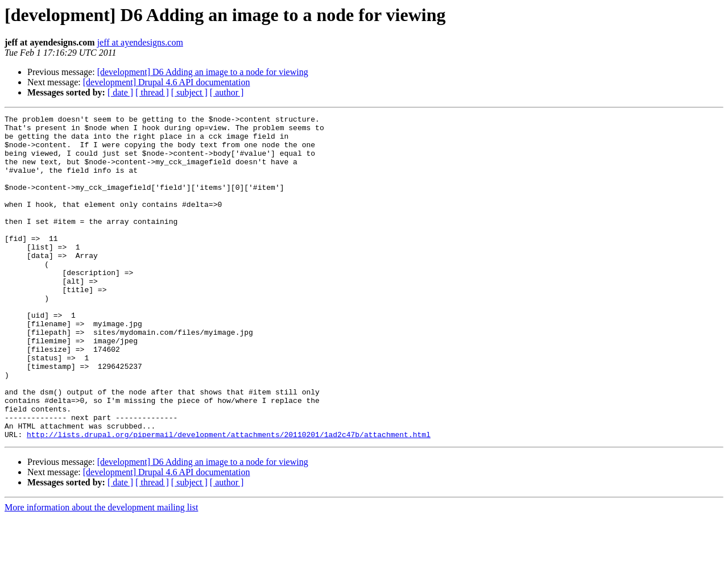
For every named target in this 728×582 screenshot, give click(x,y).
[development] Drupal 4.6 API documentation (167, 82)
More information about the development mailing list (101, 572)
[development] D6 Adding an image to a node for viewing (203, 72)
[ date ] (120, 92)
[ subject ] (189, 92)
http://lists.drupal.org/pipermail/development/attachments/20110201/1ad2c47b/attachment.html (229, 499)
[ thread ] (152, 92)
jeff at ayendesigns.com (140, 42)
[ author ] (227, 92)
